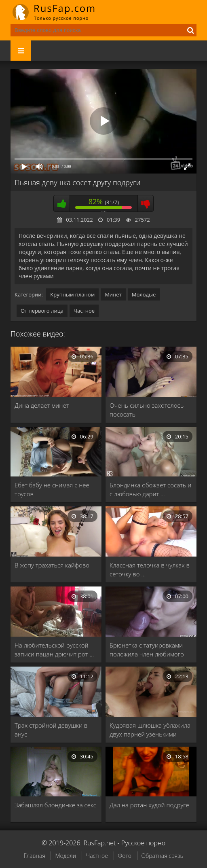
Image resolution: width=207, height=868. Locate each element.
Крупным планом (72, 294)
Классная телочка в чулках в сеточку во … (150, 569)
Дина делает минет (42, 405)
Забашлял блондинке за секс (55, 805)
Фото (125, 856)
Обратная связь (163, 856)
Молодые (144, 294)
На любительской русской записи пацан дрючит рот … (54, 650)
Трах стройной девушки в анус (51, 730)
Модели (65, 856)
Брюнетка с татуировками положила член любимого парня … (147, 650)
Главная (34, 856)
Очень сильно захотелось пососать (147, 410)
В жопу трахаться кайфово (52, 565)
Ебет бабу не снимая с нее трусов (52, 489)
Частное (84, 311)
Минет (113, 294)
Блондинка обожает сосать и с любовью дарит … (150, 489)
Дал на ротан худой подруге (149, 805)
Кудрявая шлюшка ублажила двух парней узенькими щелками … (150, 730)
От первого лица (42, 311)
